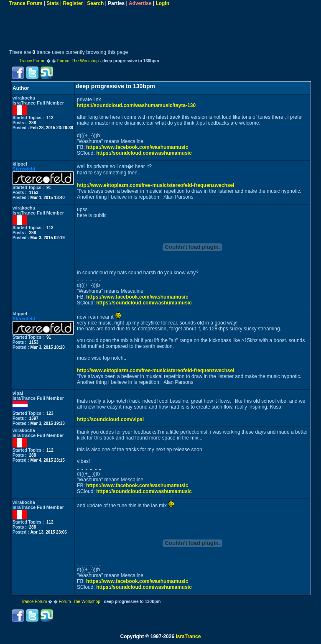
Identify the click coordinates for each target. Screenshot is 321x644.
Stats (52, 3)
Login (162, 3)
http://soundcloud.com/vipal (110, 419)
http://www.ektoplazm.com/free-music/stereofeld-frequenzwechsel (155, 185)
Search (95, 3)
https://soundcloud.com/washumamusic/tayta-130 (136, 105)
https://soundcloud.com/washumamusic (144, 153)
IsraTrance (188, 636)
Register (73, 3)
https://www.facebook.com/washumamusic (137, 147)
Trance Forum (26, 3)
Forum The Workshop (78, 61)
